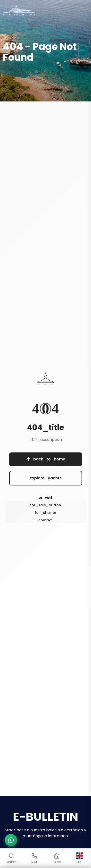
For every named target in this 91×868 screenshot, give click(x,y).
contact (45, 520)
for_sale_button (45, 505)
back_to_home (46, 459)
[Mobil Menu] (84, 10)
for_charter (45, 513)
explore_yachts (46, 478)
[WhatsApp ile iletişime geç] (11, 840)
